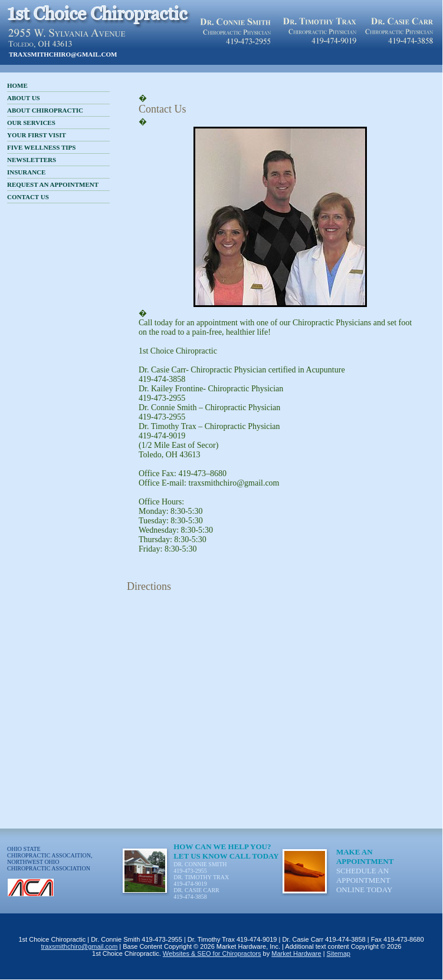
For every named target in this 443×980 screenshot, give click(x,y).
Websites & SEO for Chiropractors (212, 953)
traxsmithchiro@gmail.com (63, 54)
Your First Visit (37, 135)
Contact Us (28, 197)
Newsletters (32, 160)
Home (17, 85)
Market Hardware (296, 953)
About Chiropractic (45, 110)
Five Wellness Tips (41, 147)
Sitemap (339, 953)
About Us (24, 98)
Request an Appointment (53, 184)
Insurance (26, 172)
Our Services (31, 123)
